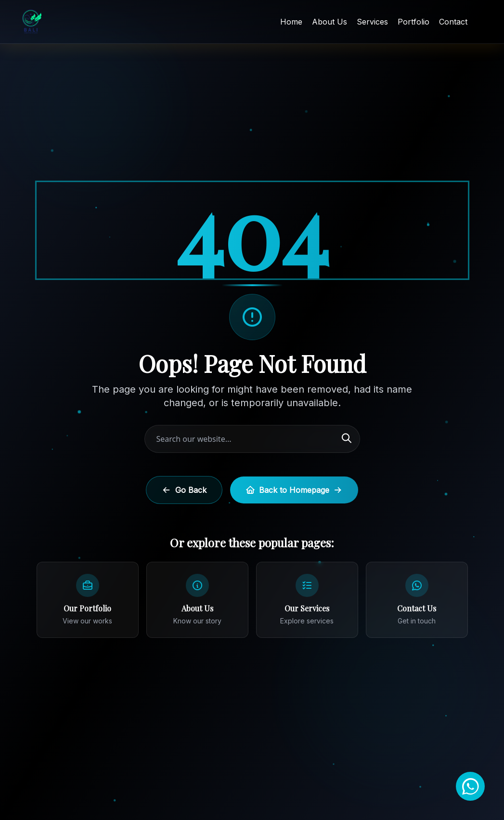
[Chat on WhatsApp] (470, 786)
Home (291, 22)
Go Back (184, 490)
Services (372, 22)
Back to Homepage (294, 490)
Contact (453, 22)
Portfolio (414, 22)
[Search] (347, 439)
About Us (330, 22)
